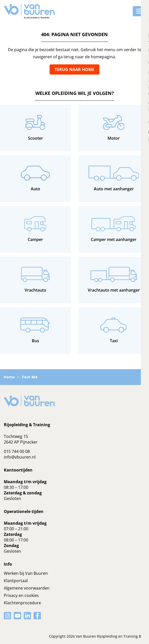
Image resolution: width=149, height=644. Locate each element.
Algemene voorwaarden (27, 588)
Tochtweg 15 (16, 436)
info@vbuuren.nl (20, 457)
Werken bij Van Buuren (26, 573)
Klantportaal (16, 581)
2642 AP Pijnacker (21, 442)
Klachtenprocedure (22, 603)
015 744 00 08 (17, 451)
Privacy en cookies (21, 595)
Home (9, 377)
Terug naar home (74, 69)
